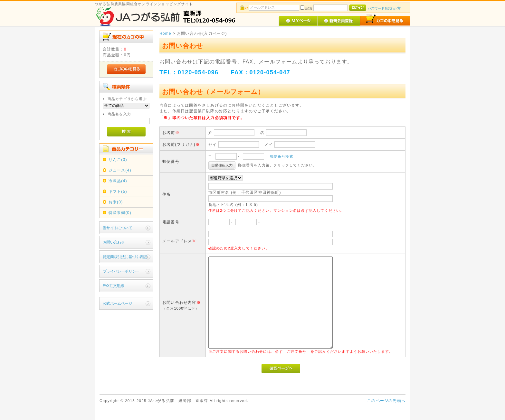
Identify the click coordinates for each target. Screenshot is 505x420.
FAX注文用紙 (113, 286)
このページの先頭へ (386, 401)
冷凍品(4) (118, 181)
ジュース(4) (120, 170)
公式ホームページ (117, 303)
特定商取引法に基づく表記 (125, 257)
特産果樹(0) (120, 213)
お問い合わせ (114, 242)
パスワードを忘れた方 (384, 8)
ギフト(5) (118, 191)
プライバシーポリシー (121, 271)
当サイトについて (117, 228)
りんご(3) (118, 160)
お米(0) (116, 202)
